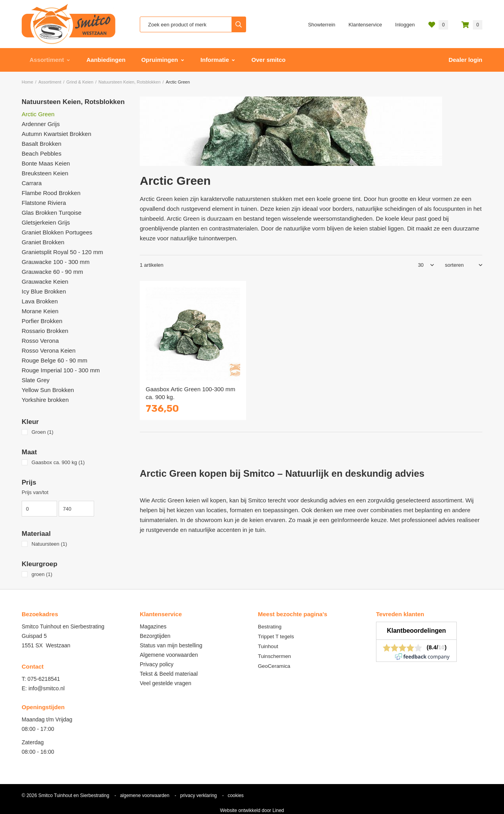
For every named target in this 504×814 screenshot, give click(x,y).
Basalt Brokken (42, 144)
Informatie (215, 60)
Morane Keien (40, 311)
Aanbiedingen (106, 60)
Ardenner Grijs (41, 124)
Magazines (153, 626)
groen (42, 574)
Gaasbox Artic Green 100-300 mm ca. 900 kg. (191, 393)
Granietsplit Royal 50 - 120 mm (62, 252)
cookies (236, 795)
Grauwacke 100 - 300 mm (56, 262)
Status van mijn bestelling (171, 645)
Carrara (32, 183)
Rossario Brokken (45, 331)
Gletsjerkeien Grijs (46, 222)
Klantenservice (365, 25)
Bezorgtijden (155, 636)
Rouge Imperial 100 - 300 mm (61, 370)
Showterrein (321, 25)
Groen (43, 432)
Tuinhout (268, 646)
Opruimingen (160, 60)
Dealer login (465, 60)
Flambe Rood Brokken (51, 193)
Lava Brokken (40, 301)
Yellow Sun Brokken (48, 390)
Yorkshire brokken (45, 400)
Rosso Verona (40, 341)
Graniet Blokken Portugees (57, 232)
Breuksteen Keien (45, 173)
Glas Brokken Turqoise (52, 213)
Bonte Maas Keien (46, 163)
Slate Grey (36, 380)
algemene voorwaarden (145, 795)
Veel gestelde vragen (166, 683)
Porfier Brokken (42, 321)
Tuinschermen (274, 656)
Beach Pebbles (42, 153)
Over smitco (269, 60)
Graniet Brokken (43, 242)
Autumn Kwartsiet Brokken (57, 134)
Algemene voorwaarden (169, 655)
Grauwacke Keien (45, 282)
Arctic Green (38, 114)
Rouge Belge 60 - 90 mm (55, 360)
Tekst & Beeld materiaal (169, 674)
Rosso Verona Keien (49, 350)
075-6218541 (44, 679)
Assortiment (47, 60)
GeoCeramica (274, 666)
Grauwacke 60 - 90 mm (52, 272)
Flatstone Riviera (44, 203)
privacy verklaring (198, 795)
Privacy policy (157, 664)
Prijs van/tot (35, 492)
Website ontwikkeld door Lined (252, 810)
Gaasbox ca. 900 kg (58, 462)
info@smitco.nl (46, 688)
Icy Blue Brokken (44, 291)
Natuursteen (49, 544)
